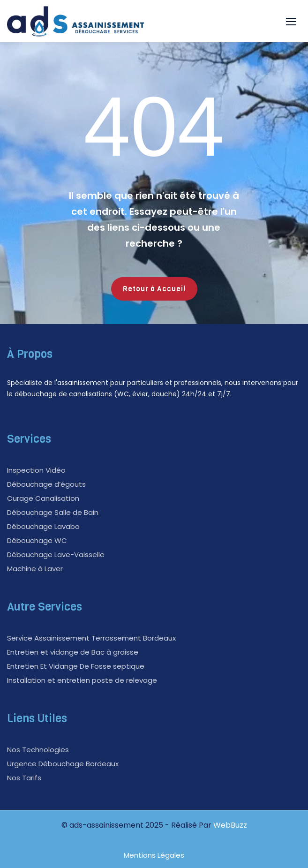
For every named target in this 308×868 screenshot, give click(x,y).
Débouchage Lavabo (43, 526)
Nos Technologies (38, 750)
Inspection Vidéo (36, 470)
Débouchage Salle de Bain (53, 512)
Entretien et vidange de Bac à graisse (73, 652)
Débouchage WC (37, 540)
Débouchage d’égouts (46, 484)
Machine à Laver (35, 569)
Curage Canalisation (43, 498)
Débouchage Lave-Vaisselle (56, 555)
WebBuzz (230, 825)
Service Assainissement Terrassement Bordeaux (91, 638)
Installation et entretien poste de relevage (82, 680)
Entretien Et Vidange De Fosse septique (76, 666)
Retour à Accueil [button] (154, 289)
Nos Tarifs (24, 778)
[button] (291, 21)
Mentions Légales (154, 855)
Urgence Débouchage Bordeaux (63, 764)
